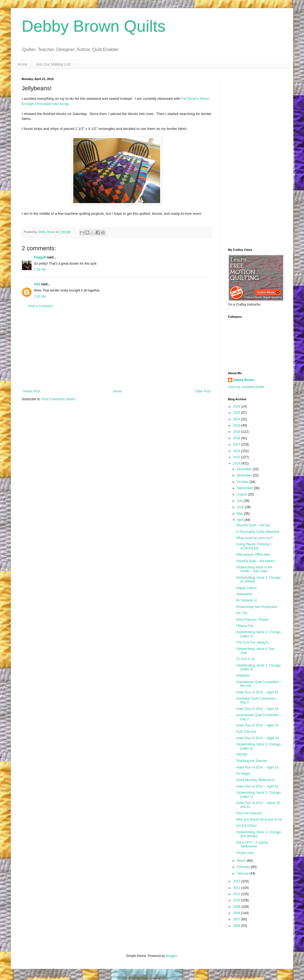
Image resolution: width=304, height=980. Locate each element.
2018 (237, 438)
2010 (237, 900)
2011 (237, 894)
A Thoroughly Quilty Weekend (258, 532)
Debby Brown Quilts (94, 26)
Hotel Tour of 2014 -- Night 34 (257, 738)
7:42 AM (40, 297)
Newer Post (31, 391)
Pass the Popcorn (249, 813)
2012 (237, 888)
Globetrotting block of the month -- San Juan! (254, 569)
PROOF (242, 755)
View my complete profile (246, 387)
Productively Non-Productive (257, 607)
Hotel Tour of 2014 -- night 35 (257, 692)
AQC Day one (246, 732)
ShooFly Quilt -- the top (253, 525)
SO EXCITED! (246, 826)
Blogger (171, 956)
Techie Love (245, 853)
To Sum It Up (246, 659)
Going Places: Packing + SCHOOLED (254, 546)
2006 (237, 926)
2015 (237, 457)
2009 (237, 907)
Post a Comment (41, 306)
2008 (237, 913)
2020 (237, 425)
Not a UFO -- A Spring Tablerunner (252, 844)
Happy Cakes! (246, 588)
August (243, 494)
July (240, 501)
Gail (37, 284)
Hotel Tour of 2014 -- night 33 (257, 767)
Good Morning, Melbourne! (256, 780)
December (245, 469)
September (245, 488)
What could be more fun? (254, 538)
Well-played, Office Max (253, 555)
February (244, 867)
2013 (237, 881)
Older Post (203, 391)
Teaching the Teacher (252, 761)
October (243, 482)
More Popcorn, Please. (253, 620)
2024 (237, 419)
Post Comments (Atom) (58, 399)
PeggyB (40, 257)
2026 (237, 406)
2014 (237, 463)
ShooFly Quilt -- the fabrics (255, 561)
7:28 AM (40, 270)
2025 (237, 413)
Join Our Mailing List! (53, 64)
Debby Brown (244, 380)
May (240, 514)
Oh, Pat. (242, 613)
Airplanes (243, 675)
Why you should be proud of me (259, 819)
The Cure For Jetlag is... (254, 642)
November (245, 475)
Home (22, 64)
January (243, 873)
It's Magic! (243, 774)
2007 (237, 919)
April (241, 520)
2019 (237, 432)
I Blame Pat (245, 626)
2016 (237, 451)
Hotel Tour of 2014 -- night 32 (257, 786)
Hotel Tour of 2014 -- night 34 (257, 709)
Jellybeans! (244, 594)
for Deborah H (246, 600)
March (242, 861)
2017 (237, 444)
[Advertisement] (117, 349)
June (241, 507)
